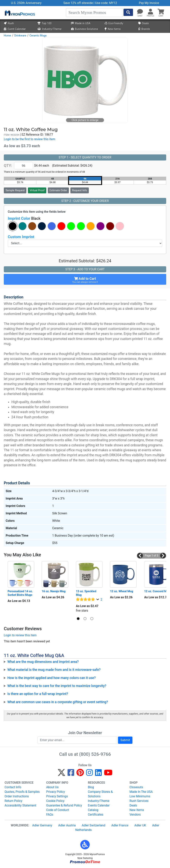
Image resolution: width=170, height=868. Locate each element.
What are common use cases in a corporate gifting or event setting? (58, 702)
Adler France (120, 825)
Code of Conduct (58, 810)
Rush (9, 23)
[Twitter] (61, 774)
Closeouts (136, 787)
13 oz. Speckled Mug (86, 593)
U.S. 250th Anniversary (26, 3)
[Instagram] (89, 774)
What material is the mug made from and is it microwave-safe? (54, 670)
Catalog (93, 810)
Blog (91, 787)
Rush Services (139, 801)
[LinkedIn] (98, 774)
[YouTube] (108, 774)
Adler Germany (42, 825)
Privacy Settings (57, 796)
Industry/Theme (49, 29)
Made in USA (81, 23)
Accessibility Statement (20, 805)
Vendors (135, 815)
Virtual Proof (37, 190)
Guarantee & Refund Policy (64, 805)
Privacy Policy (56, 792)
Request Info (80, 190)
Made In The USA (141, 792)
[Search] (94, 13)
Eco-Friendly (114, 23)
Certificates (96, 815)
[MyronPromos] (20, 13)
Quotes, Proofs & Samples (22, 792)
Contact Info (13, 787)
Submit (125, 740)
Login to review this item (20, 635)
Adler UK (140, 825)
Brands (144, 29)
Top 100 (44, 23)
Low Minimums (140, 796)
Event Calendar (15, 29)
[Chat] (140, 12)
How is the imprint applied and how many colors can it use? (52, 678)
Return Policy (13, 801)
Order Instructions (17, 796)
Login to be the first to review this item (30, 139)
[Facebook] (71, 774)
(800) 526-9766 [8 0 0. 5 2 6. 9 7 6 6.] (95, 754)
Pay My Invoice (149, 3)
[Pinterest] (80, 774)
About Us (52, 787)
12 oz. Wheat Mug (122, 591)
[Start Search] (128, 12)
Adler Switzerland (94, 825)
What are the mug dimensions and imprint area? (43, 662)
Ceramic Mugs (38, 36)
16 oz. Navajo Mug (54, 591)
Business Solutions (84, 29)
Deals (143, 23)
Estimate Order (58, 190)
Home (7, 36)
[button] (150, 12)
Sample (15, 190)
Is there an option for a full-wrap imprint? (38, 694)
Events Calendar (99, 805)
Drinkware (20, 36)
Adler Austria (67, 825)
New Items (113, 29)
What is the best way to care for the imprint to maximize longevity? (57, 686)
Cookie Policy (55, 801)
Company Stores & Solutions (100, 794)
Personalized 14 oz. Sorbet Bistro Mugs (21, 593)
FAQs (50, 815)
